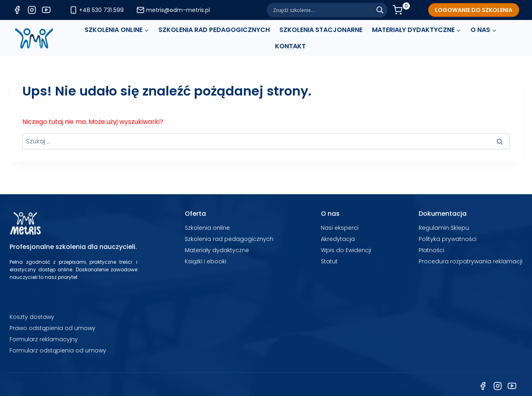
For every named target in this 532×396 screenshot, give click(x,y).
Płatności (431, 250)
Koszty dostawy (32, 317)
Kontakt (290, 46)
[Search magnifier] (380, 10)
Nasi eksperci (340, 228)
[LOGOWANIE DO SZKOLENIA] (474, 10)
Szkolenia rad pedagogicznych (229, 239)
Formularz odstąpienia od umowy (58, 350)
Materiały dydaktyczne (217, 250)
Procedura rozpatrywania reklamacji (471, 261)
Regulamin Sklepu (444, 228)
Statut (329, 261)
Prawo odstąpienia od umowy (52, 328)
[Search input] (322, 10)
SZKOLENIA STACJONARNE (321, 30)
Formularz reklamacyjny (44, 339)
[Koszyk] (401, 10)
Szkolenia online (207, 228)
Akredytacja (338, 239)
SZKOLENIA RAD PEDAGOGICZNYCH (214, 30)
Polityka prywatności (448, 239)
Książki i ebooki (206, 261)
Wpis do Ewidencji (346, 250)
